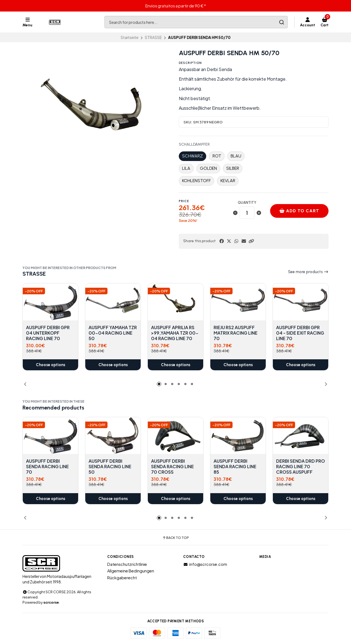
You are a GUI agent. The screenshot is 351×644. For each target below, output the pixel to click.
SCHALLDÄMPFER (194, 145)
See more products (308, 272)
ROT (217, 156)
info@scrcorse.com (205, 564)
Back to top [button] (175, 538)
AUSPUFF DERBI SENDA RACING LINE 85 (235, 467)
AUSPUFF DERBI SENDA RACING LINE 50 (110, 467)
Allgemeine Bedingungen (131, 571)
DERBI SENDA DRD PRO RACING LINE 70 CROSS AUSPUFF (301, 467)
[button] (251, 241)
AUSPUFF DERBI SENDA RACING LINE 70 (47, 467)
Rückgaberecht (122, 578)
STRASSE (153, 37)
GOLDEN (208, 168)
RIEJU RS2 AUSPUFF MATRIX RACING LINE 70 (236, 333)
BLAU (236, 156)
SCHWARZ (193, 156)
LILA (186, 168)
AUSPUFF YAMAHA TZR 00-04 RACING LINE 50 (113, 333)
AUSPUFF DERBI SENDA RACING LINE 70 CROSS (172, 467)
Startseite (130, 37)
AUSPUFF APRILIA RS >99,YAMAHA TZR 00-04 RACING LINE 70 (175, 333)
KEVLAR (228, 181)
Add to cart (299, 211)
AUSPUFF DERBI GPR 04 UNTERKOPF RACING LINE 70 (48, 333)
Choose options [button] (51, 365)
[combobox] (196, 22)
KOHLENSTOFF (196, 181)
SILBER (233, 168)
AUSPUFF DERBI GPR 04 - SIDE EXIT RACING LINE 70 (300, 333)
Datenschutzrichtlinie (127, 564)
